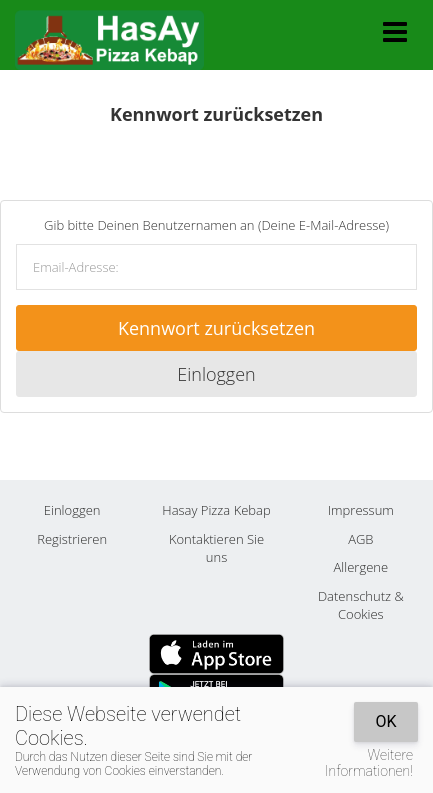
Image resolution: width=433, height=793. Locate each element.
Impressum (361, 510)
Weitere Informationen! (369, 763)
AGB (360, 539)
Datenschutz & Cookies (361, 605)
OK (385, 721)
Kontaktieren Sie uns (216, 548)
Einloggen (216, 374)
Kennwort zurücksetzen (216, 328)
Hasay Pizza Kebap (216, 510)
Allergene (361, 567)
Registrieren (72, 539)
